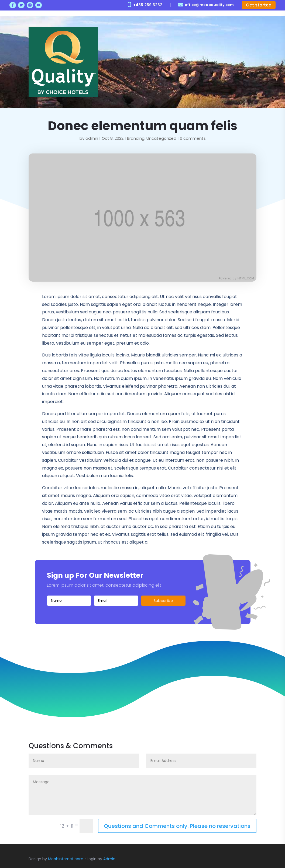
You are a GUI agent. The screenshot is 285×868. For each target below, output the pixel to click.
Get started (259, 5)
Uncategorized (161, 138)
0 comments (193, 138)
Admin (109, 859)
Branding (136, 138)
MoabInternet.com (66, 859)
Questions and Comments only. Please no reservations (177, 826)
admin (92, 138)
